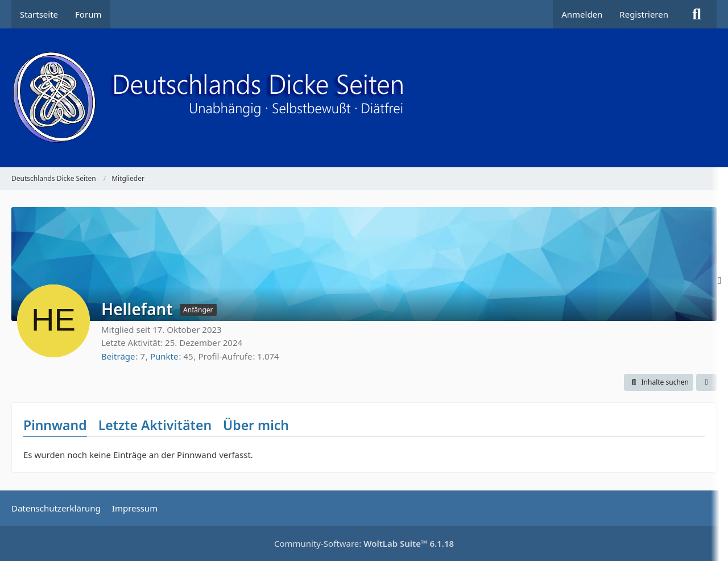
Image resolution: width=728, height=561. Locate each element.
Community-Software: (364, 543)
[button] (659, 382)
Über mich (256, 425)
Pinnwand (55, 425)
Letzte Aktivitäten (155, 425)
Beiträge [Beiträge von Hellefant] (118, 356)
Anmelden (582, 14)
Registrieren (644, 14)
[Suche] (697, 14)
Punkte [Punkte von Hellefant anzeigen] (164, 356)
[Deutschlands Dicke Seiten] (364, 98)
